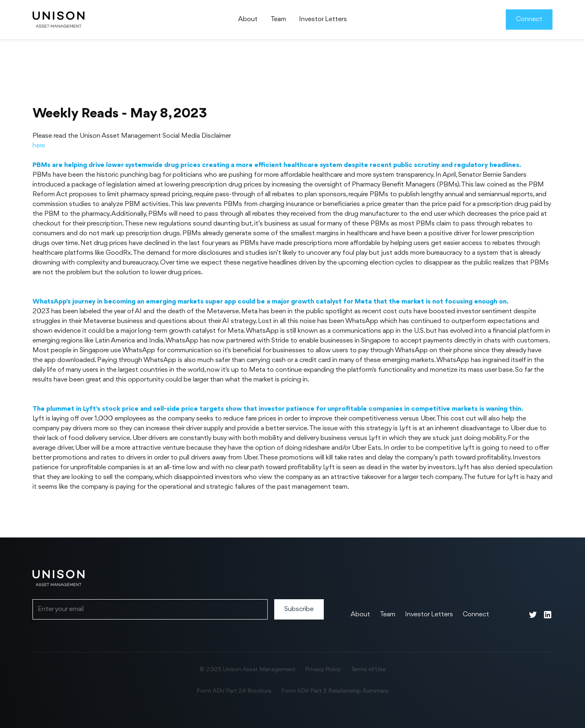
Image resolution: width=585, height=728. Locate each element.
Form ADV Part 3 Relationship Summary (335, 691)
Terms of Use (368, 670)
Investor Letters (323, 19)
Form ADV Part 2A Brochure (234, 691)
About (248, 19)
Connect (529, 19)
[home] (58, 19)
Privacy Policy (323, 670)
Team (278, 19)
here (39, 146)
